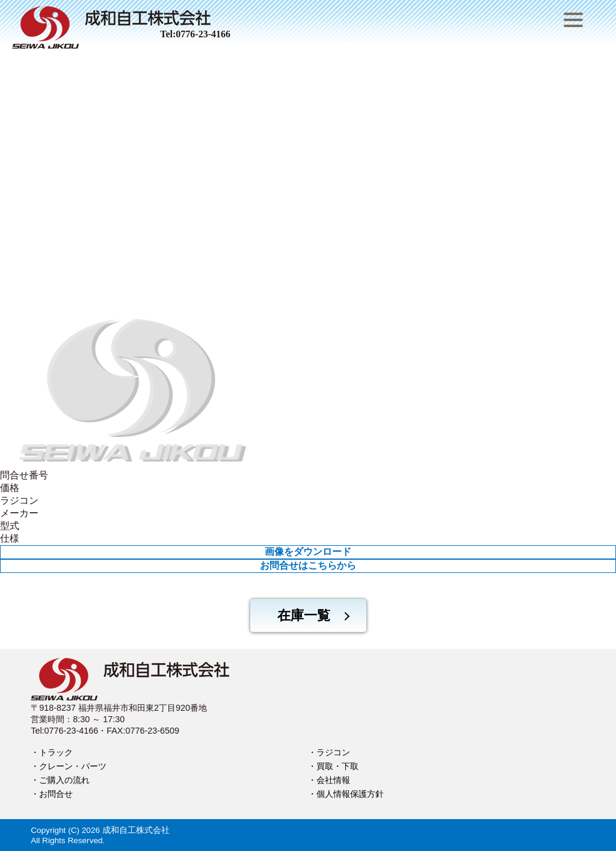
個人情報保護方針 (350, 794)
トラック (56, 752)
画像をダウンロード (308, 552)
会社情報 (333, 780)
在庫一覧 (304, 615)
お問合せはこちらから (308, 565)
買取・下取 (337, 766)
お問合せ (56, 794)
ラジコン (333, 752)
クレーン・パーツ (73, 766)
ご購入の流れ (64, 780)
